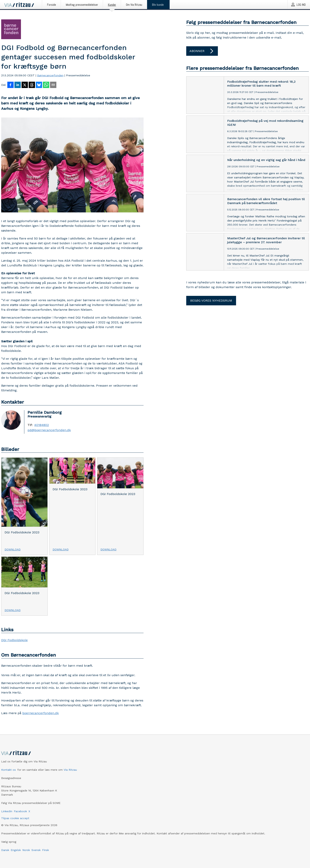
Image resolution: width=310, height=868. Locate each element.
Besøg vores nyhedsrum (211, 301)
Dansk (5, 850)
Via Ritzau (70, 770)
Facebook (20, 811)
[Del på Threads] (32, 85)
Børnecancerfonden (50, 75)
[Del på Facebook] (10, 85)
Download (13, 549)
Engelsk (16, 850)
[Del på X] (25, 85)
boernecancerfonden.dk (41, 713)
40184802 (42, 425)
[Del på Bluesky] (39, 85)
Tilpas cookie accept (15, 818)
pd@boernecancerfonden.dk (49, 430)
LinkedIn (7, 811)
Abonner (202, 51)
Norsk (26, 850)
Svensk (36, 850)
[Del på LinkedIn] (18, 85)
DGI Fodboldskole (14, 640)
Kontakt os (9, 770)
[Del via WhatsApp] (46, 85)
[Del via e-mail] (53, 85)
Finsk (45, 850)
